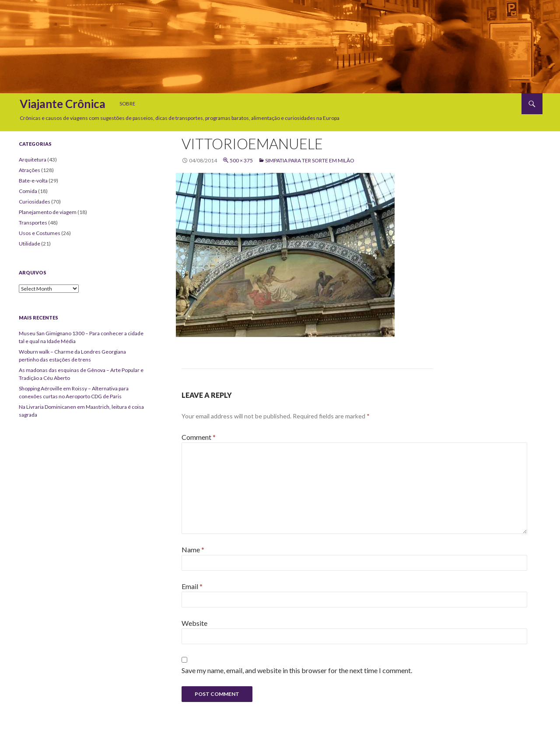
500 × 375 (241, 160)
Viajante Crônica (63, 104)
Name (193, 549)
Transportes (33, 223)
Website (194, 623)
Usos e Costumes (40, 233)
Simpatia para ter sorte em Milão (310, 160)
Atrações (30, 170)
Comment (199, 437)
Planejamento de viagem (48, 212)
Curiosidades (35, 202)
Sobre (127, 104)
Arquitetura (33, 160)
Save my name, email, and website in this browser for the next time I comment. (297, 670)
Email (192, 586)
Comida (28, 191)
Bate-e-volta (33, 181)
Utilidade (30, 244)
